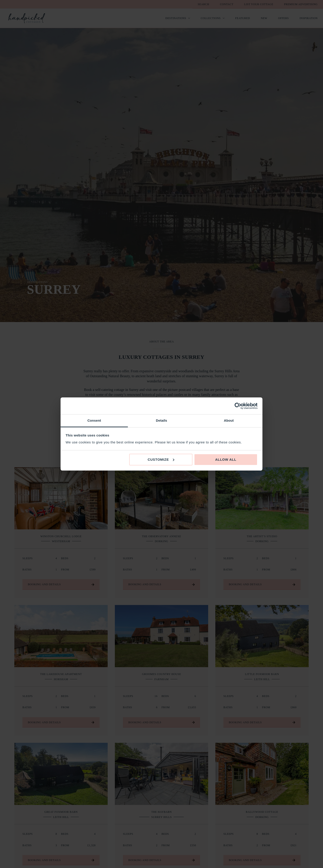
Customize (161, 459)
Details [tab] (161, 420)
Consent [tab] (94, 420)
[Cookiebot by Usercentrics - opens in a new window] (238, 406)
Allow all (226, 459)
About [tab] (229, 420)
